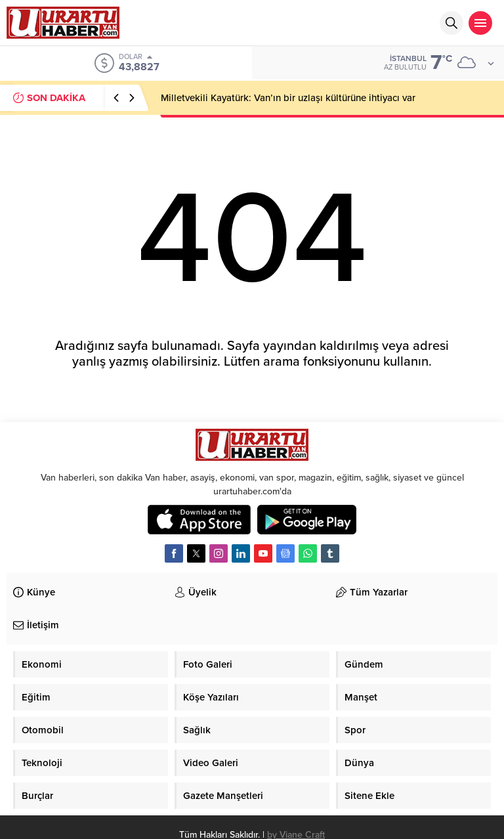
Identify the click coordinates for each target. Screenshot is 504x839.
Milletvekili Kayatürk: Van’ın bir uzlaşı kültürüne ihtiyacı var (288, 98)
